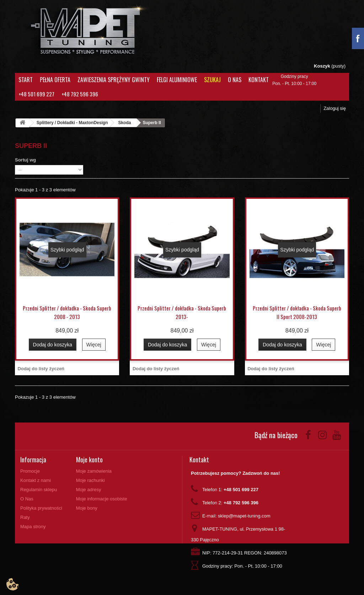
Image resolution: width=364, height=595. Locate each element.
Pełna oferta (55, 80)
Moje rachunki (90, 480)
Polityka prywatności (41, 508)
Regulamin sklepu (39, 490)
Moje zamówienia (94, 471)
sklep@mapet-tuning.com (244, 516)
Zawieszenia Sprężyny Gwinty (114, 80)
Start (26, 80)
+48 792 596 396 (80, 94)
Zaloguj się (335, 108)
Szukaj (212, 80)
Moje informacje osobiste (102, 499)
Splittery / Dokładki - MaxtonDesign (72, 123)
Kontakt (259, 80)
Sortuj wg (25, 160)
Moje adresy (89, 490)
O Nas (235, 80)
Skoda (124, 123)
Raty (25, 517)
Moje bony (87, 508)
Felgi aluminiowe (177, 80)
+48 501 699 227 (36, 94)
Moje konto (89, 459)
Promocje (30, 471)
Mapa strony (33, 527)
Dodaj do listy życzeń (41, 369)
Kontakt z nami (36, 480)
